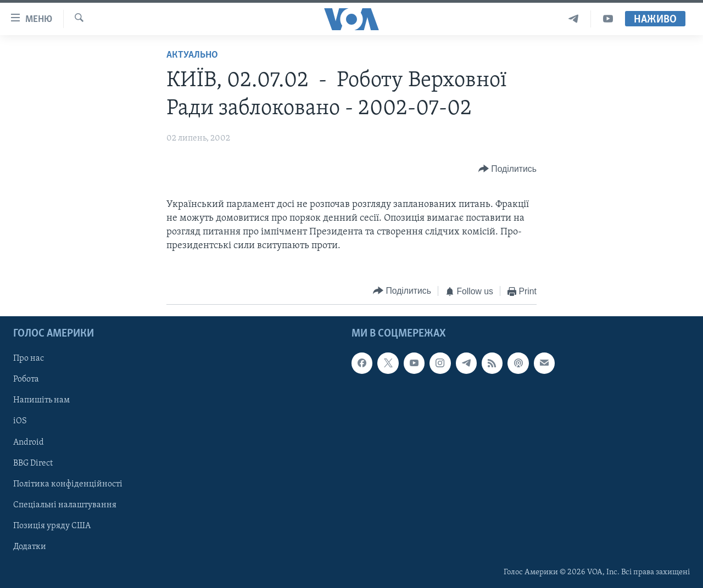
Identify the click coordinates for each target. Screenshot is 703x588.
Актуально (192, 55)
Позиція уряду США (52, 526)
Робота (26, 379)
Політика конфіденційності (68, 484)
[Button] (507, 169)
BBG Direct (33, 463)
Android (29, 442)
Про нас (29, 359)
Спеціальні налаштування (65, 505)
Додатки (30, 547)
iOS (20, 421)
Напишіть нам (41, 400)
